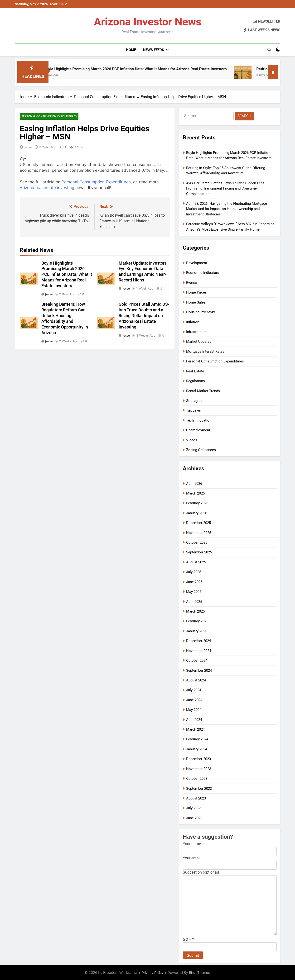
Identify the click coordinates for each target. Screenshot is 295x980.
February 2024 (197, 739)
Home (131, 50)
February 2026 (197, 503)
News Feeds (154, 50)
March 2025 (195, 611)
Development (197, 263)
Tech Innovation (199, 420)
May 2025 (194, 592)
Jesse (28, 147)
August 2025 (196, 562)
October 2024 (197, 661)
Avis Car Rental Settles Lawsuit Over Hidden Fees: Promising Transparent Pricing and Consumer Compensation (226, 188)
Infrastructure (197, 332)
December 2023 (198, 759)
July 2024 (194, 690)
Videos (192, 440)
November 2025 (199, 533)
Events (191, 283)
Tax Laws (193, 410)
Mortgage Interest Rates (205, 352)
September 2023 (199, 789)
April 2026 (194, 484)
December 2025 (198, 523)
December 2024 (198, 641)
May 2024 (194, 710)
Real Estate (195, 371)
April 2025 (194, 602)
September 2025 (199, 552)
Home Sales (196, 302)
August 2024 (196, 680)
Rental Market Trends (203, 391)
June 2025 (194, 582)
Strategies (194, 401)
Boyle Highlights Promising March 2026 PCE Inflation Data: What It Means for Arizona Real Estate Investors (147, 69)
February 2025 (197, 621)
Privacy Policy (153, 973)
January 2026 (197, 513)
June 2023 (194, 818)
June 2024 (194, 700)
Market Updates (199, 342)
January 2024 (197, 749)
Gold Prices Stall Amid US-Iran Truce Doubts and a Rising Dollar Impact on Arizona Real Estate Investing (144, 316)
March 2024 (195, 729)
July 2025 (194, 572)
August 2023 (196, 798)
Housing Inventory (201, 312)
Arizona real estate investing (47, 188)
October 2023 (197, 779)
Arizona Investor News (148, 22)
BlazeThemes (199, 973)
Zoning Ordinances (201, 450)
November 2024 (199, 651)
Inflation (193, 322)
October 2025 (197, 542)
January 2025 (197, 631)
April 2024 (194, 720)
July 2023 (194, 808)
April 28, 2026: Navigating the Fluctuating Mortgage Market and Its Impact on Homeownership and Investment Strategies (227, 209)
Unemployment (198, 430)
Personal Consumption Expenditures (49, 116)
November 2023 (199, 769)
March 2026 (195, 493)
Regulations (196, 381)
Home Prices (196, 292)
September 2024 (199, 671)
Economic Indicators (203, 273)
